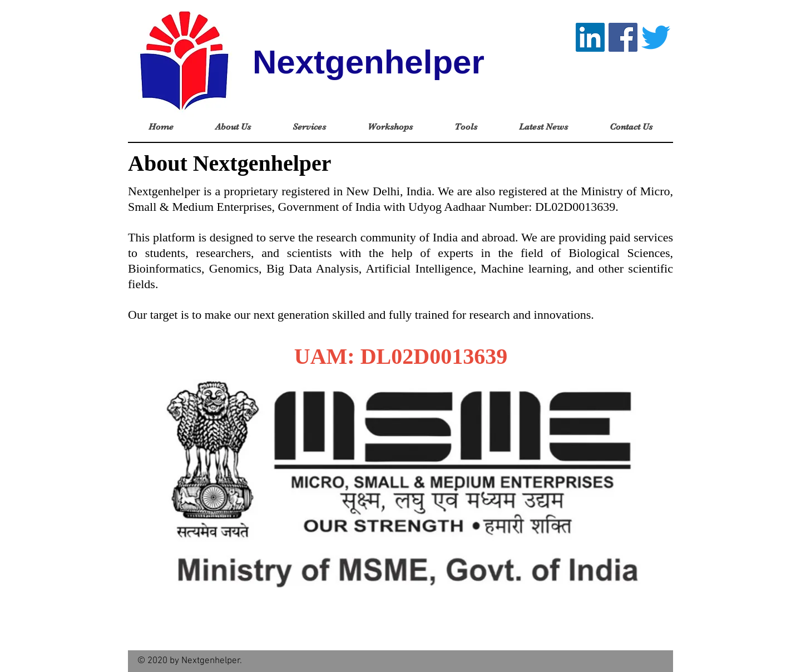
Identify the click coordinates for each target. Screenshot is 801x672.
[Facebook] (623, 37)
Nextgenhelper (369, 62)
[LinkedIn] (590, 37)
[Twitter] (656, 37)
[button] (233, 127)
